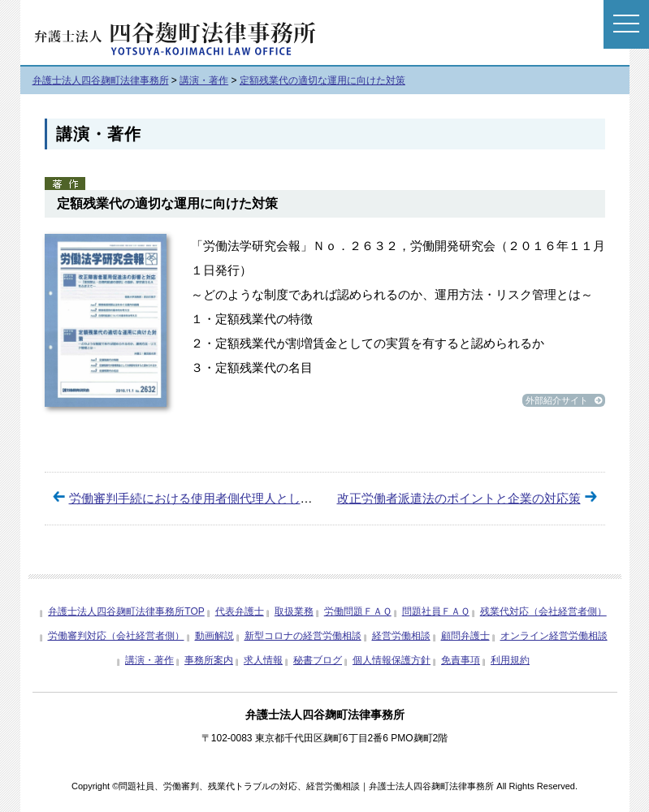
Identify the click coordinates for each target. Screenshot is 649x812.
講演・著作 (149, 660)
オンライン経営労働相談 (554, 636)
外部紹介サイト (564, 400)
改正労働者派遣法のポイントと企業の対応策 (459, 498)
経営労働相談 (401, 636)
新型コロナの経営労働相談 (303, 636)
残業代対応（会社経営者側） (543, 611)
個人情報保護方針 (392, 660)
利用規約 (510, 660)
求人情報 (263, 660)
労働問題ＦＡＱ (358, 611)
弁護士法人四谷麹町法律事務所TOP (126, 611)
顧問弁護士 (465, 636)
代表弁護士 (240, 611)
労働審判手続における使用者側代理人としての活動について (234, 498)
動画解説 (214, 636)
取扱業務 (294, 611)
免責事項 (461, 660)
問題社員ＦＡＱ (436, 611)
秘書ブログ (318, 660)
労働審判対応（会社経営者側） (116, 636)
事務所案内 (209, 660)
